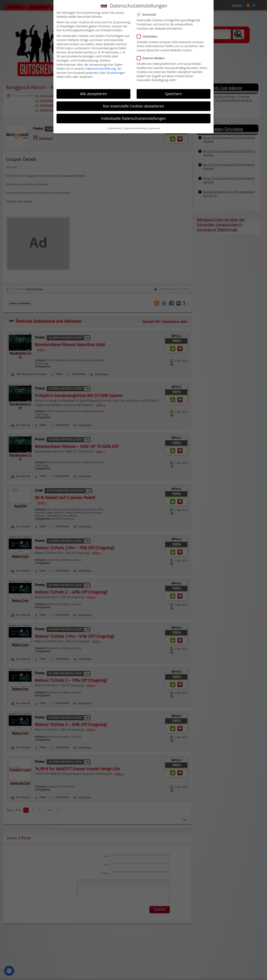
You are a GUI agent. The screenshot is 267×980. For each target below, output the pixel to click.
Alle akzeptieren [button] (93, 94)
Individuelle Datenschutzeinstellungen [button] (133, 118)
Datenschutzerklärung (101, 69)
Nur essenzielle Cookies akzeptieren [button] (134, 106)
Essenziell (148, 15)
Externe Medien (152, 58)
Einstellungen (116, 73)
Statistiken (149, 36)
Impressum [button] (154, 128)
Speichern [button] (173, 94)
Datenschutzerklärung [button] (135, 128)
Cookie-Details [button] (114, 128)
